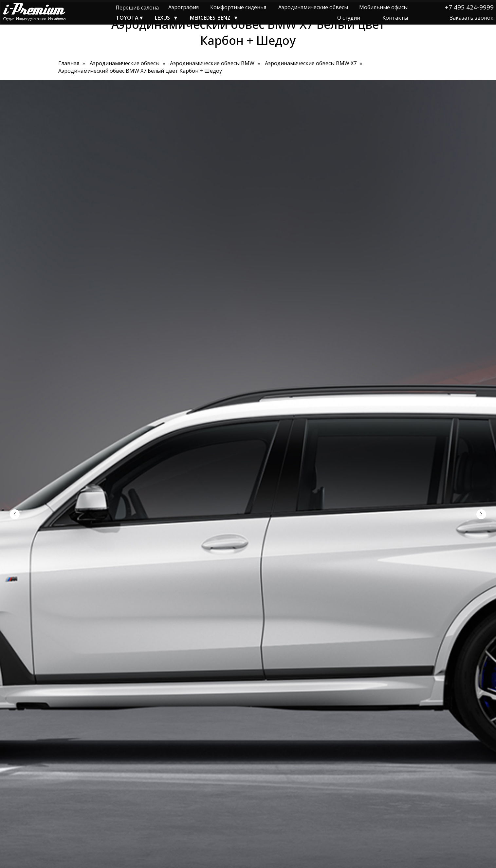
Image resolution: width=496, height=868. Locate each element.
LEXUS (162, 18)
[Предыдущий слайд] (15, 514)
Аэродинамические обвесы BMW (212, 63)
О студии (349, 18)
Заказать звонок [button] (472, 18)
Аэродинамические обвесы (313, 7)
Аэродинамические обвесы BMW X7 (311, 63)
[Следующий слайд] (481, 514)
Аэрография (184, 7)
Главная (69, 63)
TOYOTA (127, 18)
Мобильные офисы (383, 7)
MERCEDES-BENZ (210, 18)
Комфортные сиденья (238, 7)
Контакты (395, 18)
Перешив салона (137, 8)
